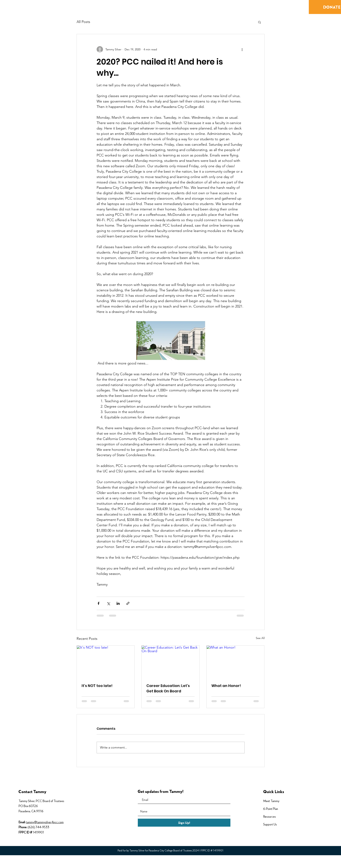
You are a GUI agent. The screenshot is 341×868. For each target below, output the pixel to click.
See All (260, 638)
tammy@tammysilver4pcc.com (45, 822)
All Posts (83, 22)
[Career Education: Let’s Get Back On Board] (170, 662)
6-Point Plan (271, 809)
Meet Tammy (271, 801)
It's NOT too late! (97, 686)
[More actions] (242, 49)
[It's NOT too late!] (106, 662)
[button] (259, 22)
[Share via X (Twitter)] (108, 603)
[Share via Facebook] (98, 603)
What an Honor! (226, 686)
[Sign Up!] (184, 823)
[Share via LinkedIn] (118, 603)
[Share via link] (128, 603)
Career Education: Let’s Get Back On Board (168, 688)
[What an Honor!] (235, 662)
